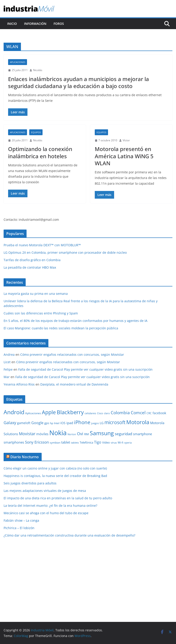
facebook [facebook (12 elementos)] (159, 413)
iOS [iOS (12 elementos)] (63, 423)
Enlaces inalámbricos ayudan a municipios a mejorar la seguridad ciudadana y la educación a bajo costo (79, 82)
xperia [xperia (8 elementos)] (128, 443)
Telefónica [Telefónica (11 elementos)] (86, 442)
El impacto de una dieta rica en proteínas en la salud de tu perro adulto (58, 498)
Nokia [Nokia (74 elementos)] (58, 433)
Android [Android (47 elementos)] (14, 412)
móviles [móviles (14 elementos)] (42, 434)
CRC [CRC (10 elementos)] (149, 413)
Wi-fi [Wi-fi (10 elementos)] (121, 443)
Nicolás (38, 70)
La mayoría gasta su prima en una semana (36, 294)
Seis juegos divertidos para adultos (30, 483)
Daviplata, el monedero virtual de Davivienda (74, 384)
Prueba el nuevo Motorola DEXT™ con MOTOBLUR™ (42, 245)
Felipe (8, 369)
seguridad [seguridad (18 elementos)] (123, 434)
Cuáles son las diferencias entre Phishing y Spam (41, 313)
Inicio (12, 24)
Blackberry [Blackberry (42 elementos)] (70, 412)
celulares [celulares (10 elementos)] (90, 413)
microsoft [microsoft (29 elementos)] (115, 422)
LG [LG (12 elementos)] (102, 423)
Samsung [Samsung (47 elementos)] (102, 433)
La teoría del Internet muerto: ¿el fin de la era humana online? (50, 506)
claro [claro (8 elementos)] (107, 413)
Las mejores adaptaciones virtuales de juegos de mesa (45, 491)
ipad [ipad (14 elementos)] (70, 423)
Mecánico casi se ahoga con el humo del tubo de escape (46, 513)
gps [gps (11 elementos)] (47, 423)
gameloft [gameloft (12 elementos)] (24, 423)
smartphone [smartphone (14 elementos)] (142, 434)
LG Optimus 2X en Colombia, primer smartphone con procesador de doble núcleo (65, 252)
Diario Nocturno (25, 457)
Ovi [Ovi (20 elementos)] (80, 434)
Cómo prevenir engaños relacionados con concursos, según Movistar (72, 355)
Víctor (126, 140)
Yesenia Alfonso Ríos (19, 384)
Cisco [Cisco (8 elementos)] (100, 413)
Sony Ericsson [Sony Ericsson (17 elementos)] (37, 442)
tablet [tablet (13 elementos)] (66, 442)
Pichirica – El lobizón (19, 528)
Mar (7, 377)
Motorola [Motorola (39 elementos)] (138, 422)
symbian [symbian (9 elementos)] (55, 443)
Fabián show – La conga (21, 520)
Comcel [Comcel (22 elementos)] (138, 413)
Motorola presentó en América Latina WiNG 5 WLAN (124, 156)
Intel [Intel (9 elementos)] (57, 423)
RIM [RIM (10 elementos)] (87, 434)
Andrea (9, 355)
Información (35, 24)
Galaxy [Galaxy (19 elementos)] (10, 423)
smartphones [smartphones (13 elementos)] (14, 442)
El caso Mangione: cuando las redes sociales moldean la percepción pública (61, 328)
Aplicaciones (18, 62)
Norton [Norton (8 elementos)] (72, 434)
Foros (59, 24)
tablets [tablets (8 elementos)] (75, 443)
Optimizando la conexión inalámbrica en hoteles (40, 152)
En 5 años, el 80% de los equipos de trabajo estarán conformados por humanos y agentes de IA (76, 321)
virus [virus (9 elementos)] (114, 443)
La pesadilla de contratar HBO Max (30, 267)
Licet (7, 362)
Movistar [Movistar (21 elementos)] (27, 434)
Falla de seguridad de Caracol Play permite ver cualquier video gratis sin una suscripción (85, 369)
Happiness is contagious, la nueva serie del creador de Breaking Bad (55, 476)
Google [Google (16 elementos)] (37, 423)
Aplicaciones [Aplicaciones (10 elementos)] (33, 413)
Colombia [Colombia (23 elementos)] (120, 413)
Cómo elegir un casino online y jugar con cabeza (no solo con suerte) (55, 468)
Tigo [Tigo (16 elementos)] (98, 442)
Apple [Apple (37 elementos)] (49, 412)
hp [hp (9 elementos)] (52, 423)
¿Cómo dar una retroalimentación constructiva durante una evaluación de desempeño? (69, 535)
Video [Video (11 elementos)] (106, 442)
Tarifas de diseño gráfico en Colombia (32, 260)
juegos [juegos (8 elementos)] (95, 423)
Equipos (36, 132)
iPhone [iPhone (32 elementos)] (82, 422)
